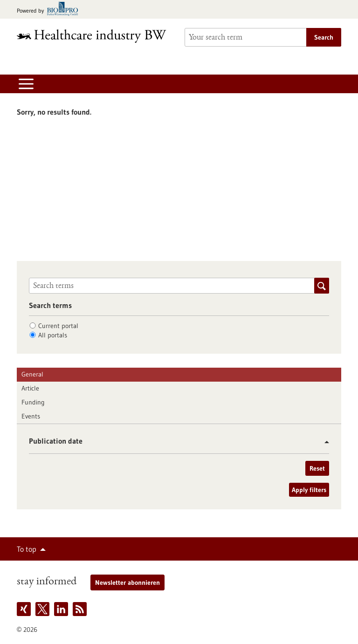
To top (27, 549)
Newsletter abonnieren (127, 582)
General (32, 374)
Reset (317, 468)
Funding (33, 402)
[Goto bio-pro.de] (50, 10)
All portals (53, 335)
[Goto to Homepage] (95, 36)
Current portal (58, 326)
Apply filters (309, 490)
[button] (323, 442)
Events (31, 416)
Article (30, 388)
